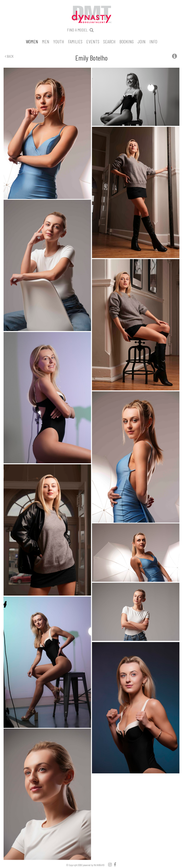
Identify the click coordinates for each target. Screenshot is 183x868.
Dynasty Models (91, 15)
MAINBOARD (99, 865)
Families (75, 41)
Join (142, 41)
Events (93, 41)
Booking (127, 41)
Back (9, 56)
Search (109, 41)
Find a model (77, 30)
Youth (59, 41)
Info (153, 41)
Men (46, 41)
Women (32, 41)
